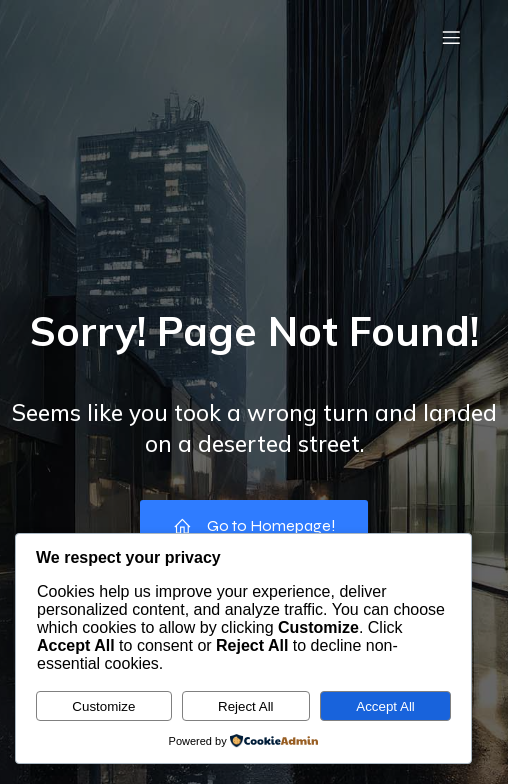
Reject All (246, 706)
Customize (103, 706)
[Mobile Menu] (451, 37)
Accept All (385, 706)
